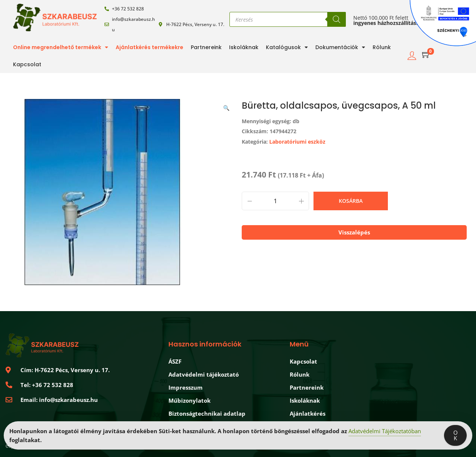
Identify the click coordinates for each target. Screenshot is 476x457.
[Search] (337, 19)
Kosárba (351, 201)
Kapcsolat (27, 64)
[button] (227, 106)
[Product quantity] (275, 201)
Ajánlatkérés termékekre (149, 47)
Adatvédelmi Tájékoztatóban (385, 431)
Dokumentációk (340, 47)
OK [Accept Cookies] (456, 436)
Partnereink (206, 47)
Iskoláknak (244, 47)
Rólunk (382, 47)
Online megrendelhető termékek (61, 47)
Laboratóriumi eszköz (297, 142)
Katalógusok (287, 47)
